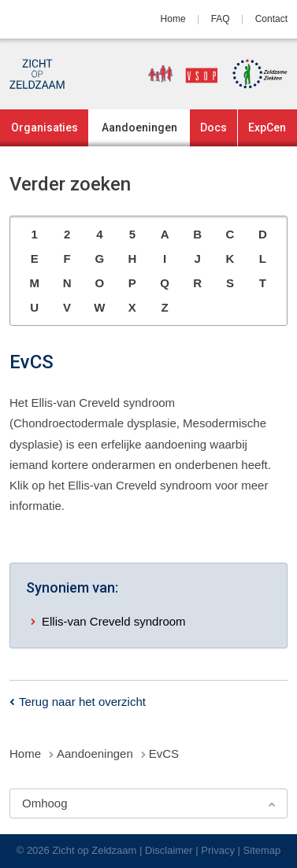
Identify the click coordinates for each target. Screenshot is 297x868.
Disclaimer (169, 850)
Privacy (218, 850)
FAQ (221, 19)
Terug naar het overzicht (82, 702)
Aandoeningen (139, 127)
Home (173, 19)
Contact (271, 19)
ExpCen (267, 127)
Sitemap (262, 850)
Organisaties (45, 127)
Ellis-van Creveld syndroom (114, 621)
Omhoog (45, 803)
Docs (213, 127)
